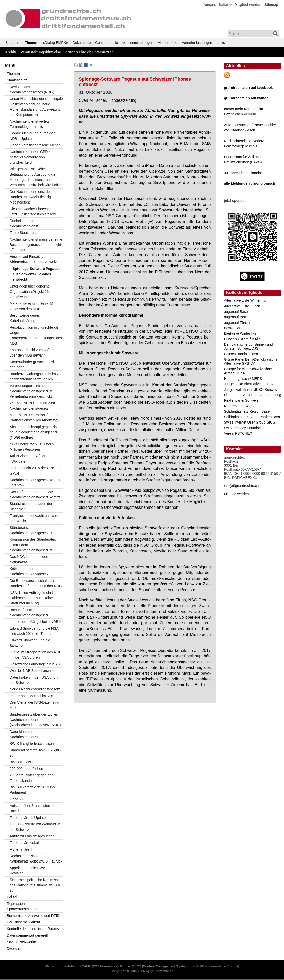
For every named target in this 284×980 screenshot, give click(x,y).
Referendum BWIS (239, 406)
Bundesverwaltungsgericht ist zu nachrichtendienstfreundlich (35, 376)
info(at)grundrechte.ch (241, 486)
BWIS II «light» (21, 762)
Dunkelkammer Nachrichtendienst (24, 223)
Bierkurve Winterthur (240, 333)
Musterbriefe (168, 43)
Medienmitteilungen (138, 43)
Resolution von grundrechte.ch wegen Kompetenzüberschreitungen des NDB (36, 335)
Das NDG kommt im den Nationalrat (29, 559)
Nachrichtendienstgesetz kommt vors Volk (35, 483)
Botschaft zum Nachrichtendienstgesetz (29, 612)
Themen (32, 43)
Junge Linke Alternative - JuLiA (248, 384)
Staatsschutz (17, 80)
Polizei (12, 897)
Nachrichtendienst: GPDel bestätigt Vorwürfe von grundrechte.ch (30, 157)
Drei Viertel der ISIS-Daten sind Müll (34, 705)
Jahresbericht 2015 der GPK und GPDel (35, 471)
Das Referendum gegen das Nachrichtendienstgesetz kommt (35, 494)
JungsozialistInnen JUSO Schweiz (251, 390)
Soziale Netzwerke (22, 942)
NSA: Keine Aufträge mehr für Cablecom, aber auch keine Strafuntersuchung (33, 598)
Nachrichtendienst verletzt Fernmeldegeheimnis (30, 124)
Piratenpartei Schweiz (241, 400)
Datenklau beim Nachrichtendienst (24, 734)
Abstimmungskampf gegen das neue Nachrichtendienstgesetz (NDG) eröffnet (34, 432)
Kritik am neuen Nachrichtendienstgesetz (29, 571)
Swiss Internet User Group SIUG (250, 422)
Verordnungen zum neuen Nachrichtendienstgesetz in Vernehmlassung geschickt (31, 391)
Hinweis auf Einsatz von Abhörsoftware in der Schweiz (33, 259)
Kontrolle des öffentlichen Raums (33, 929)
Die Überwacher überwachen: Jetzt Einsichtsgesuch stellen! (33, 212)
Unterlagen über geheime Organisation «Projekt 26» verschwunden (30, 292)
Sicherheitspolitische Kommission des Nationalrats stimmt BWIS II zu (36, 885)
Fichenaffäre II (21, 849)
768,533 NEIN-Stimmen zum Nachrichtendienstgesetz (32, 406)
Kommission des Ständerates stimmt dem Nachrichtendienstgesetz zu (33, 545)
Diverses (14, 949)
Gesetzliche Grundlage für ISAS (35, 664)
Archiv (11, 52)
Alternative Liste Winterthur (245, 300)
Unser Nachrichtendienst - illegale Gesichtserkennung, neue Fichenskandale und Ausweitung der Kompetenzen (36, 107)
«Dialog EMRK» (56, 43)
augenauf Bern (236, 317)
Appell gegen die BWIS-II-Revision (30, 871)
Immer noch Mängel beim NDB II (35, 622)
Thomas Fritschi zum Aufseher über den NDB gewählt (34, 353)
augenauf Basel (236, 312)
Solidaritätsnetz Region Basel (247, 411)
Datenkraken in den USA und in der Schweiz (34, 680)
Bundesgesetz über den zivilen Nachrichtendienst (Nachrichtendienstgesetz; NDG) (35, 720)
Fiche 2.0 (17, 799)
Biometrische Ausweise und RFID (33, 916)
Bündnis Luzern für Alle (242, 339)
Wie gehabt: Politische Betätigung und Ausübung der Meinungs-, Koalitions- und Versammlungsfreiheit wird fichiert (36, 177)
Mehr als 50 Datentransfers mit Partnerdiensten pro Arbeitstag (34, 418)
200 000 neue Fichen (26, 769)
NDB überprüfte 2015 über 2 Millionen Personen (32, 447)
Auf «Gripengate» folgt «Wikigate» (27, 459)
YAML (86, 966)
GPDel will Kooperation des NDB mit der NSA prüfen (35, 655)
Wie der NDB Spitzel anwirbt (32, 671)
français (209, 5)
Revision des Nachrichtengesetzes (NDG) (32, 89)
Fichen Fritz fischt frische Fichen (35, 145)
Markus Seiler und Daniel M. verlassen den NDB (32, 306)
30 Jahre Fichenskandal (243, 173)
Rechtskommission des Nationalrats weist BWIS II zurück (36, 859)
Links (221, 43)
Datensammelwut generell (27, 935)
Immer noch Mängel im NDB (32, 696)
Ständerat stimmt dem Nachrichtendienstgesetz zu (31, 530)
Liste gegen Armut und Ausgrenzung (253, 395)
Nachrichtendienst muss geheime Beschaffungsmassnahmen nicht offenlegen (36, 245)
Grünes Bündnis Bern (241, 354)
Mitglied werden (248, 5)
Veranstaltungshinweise (41, 52)
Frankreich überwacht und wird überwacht (34, 518)
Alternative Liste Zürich (242, 306)
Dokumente (82, 43)
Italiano (225, 5)
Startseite (13, 43)
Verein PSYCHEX (238, 433)
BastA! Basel (234, 328)
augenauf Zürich (237, 323)
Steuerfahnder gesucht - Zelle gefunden (33, 365)
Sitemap (271, 5)
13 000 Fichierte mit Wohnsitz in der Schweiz (35, 827)
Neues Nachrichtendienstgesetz (35, 689)
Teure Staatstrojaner (26, 233)
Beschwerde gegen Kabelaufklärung (25, 318)
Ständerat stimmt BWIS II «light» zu (35, 753)
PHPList (202, 966)
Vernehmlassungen (197, 43)
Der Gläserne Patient (23, 922)
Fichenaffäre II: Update (28, 818)
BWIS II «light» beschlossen (32, 744)
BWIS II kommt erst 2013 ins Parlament (32, 790)
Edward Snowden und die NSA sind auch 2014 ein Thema (34, 631)
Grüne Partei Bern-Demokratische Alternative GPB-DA (251, 361)
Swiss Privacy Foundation (244, 428)
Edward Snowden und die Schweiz (30, 643)
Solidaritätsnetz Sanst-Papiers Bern (252, 417)
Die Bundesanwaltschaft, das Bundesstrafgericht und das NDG (36, 583)
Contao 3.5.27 (131, 966)
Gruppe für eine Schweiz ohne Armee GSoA (248, 371)
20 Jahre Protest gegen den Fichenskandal (32, 778)
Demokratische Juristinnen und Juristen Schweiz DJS (248, 346)
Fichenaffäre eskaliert (27, 843)
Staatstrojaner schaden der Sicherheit (31, 506)
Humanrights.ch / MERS (243, 379)
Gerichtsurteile (106, 43)
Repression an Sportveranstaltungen (24, 906)
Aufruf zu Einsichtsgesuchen (32, 836)
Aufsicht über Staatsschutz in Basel (33, 808)
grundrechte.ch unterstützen (90, 52)
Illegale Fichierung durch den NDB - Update (32, 136)
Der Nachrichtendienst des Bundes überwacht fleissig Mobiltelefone (31, 197)
